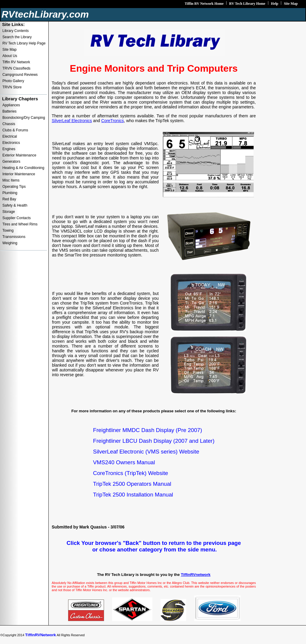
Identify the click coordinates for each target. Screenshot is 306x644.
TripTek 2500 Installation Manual (133, 495)
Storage (9, 212)
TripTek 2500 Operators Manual (132, 484)
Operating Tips (14, 187)
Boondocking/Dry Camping (24, 118)
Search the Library (17, 37)
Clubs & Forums (15, 130)
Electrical (10, 136)
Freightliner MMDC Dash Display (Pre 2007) (147, 430)
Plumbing (10, 193)
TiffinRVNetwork (40, 635)
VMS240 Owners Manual (124, 462)
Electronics (11, 143)
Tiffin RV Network (16, 62)
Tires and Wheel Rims (20, 224)
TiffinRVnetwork (196, 575)
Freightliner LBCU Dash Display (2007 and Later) (154, 441)
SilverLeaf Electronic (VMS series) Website (146, 452)
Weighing (10, 243)
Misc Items (11, 180)
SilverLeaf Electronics (72, 121)
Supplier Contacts (17, 218)
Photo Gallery (13, 81)
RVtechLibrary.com (45, 14)
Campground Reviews (20, 75)
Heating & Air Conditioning (23, 168)
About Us (10, 56)
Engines (9, 149)
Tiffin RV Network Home (204, 4)
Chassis (9, 124)
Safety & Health (15, 205)
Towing (8, 230)
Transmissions (14, 237)
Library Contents (16, 31)
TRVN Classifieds (16, 68)
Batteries (9, 111)
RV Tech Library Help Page (24, 43)
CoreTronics (113, 121)
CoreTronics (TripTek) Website (130, 473)
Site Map (291, 4)
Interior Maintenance (19, 174)
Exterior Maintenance (19, 155)
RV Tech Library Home (247, 4)
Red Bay (9, 199)
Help (275, 4)
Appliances (11, 105)
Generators (11, 162)
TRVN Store (12, 87)
